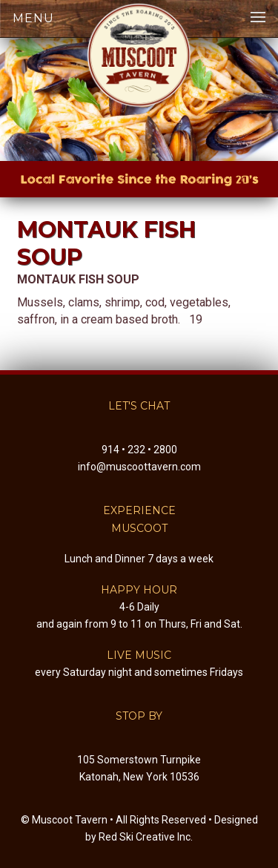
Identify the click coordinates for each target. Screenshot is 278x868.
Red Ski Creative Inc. (146, 837)
